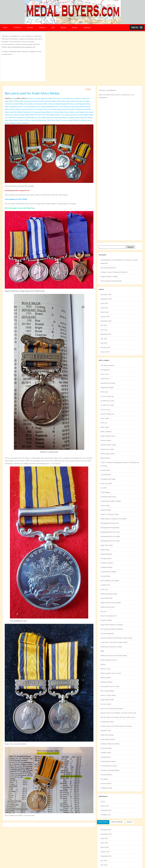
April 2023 (104, 308)
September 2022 (106, 321)
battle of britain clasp (26, 101)
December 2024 (106, 294)
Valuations (87, 27)
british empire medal (63, 101)
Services (30, 27)
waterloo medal (106, 783)
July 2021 (104, 339)
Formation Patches (107, 563)
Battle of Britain (14, 101)
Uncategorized (105, 757)
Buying (63, 27)
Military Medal (88, 115)
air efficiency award (79, 98)
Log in (103, 801)
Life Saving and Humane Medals (41, 112)
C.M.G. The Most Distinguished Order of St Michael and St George (120, 464)
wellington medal (14, 123)
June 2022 (104, 330)
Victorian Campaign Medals (69, 120)
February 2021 (105, 347)
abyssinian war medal (33, 98)
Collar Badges (105, 492)
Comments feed (106, 810)
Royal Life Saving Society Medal (56, 118)
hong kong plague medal (109, 594)
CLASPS (104, 488)
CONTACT (17, 27)
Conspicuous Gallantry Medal (14, 104)
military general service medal (74, 115)
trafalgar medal (41, 120)
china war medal (84, 101)
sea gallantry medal (73, 118)
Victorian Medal (106, 775)
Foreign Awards (106, 558)
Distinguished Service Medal (36, 107)
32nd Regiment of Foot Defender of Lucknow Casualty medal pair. (119, 262)
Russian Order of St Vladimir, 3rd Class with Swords (118, 713)
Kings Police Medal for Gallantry (20, 112)
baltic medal (105, 427)
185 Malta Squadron (107, 365)
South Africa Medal (86, 118)
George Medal (25, 109)
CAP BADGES (106, 475)
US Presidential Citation (109, 766)
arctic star (104, 423)
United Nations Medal (53, 120)
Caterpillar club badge (108, 479)
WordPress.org (106, 815)
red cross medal (41, 118)
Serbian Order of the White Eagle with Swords (116, 726)
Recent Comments (117, 822)
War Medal (82, 120)
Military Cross (59, 115)
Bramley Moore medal (108, 445)
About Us (130, 822)
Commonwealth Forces (108, 497)
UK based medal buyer (108, 268)
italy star (103, 611)
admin (13, 98)
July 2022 (104, 325)
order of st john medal (108, 695)
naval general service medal (13, 118)
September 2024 (106, 299)
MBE (102, 651)
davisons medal (38, 104)
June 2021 (104, 343)
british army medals (50, 101)
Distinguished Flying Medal (110, 527)
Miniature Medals (107, 682)
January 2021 (105, 352)
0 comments (25, 123)
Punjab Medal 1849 (107, 700)
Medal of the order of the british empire (42, 115)
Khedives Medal (106, 620)
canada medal (74, 101)
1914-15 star (105, 374)
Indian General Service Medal (47, 109)
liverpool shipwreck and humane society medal (79, 112)
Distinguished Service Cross (18, 107)
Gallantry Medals (15, 109)
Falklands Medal (106, 554)
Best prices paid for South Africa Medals (32, 93)
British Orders (105, 458)
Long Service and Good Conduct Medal (17, 115)
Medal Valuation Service (109, 660)
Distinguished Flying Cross (68, 104)
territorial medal (106, 748)
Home (5, 27)
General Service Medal (108, 572)
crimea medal (28, 104)
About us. (42, 27)
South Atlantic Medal (11, 120)
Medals (103, 664)
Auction (75, 27)
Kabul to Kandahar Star (78, 109)
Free (53, 27)
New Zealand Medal (29, 118)
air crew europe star (66, 98)
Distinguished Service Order (55, 107)
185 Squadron (105, 370)
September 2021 (106, 334)
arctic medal (105, 418)
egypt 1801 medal (69, 107)
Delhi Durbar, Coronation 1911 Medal (113, 519)
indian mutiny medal (63, 109)
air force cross (105, 409)
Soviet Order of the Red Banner (111, 281)
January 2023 (105, 316)
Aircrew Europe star (107, 414)
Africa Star (56, 98)
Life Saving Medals (57, 112)
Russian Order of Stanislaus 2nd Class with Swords (118, 717)
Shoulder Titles (106, 730)
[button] (137, 27)
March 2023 (105, 312)
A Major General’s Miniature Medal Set (114, 272)
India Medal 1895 (107, 598)
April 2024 (104, 303)
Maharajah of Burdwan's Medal (111, 647)
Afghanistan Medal (46, 98)
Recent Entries (103, 822)
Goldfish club (105, 585)
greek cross (34, 109)
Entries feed (105, 806)
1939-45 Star (105, 379)
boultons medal (38, 101)
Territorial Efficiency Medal (27, 120)
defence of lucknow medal (51, 104)
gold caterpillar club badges (110, 580)
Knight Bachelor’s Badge (109, 276)
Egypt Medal (80, 107)
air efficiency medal (107, 405)
